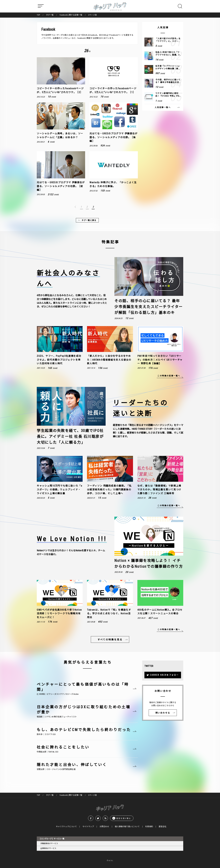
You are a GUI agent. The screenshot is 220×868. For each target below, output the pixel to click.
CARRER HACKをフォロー (164, 675)
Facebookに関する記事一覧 (71, 15)
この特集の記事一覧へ (169, 376)
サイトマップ (88, 827)
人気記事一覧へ (163, 108)
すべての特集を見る (110, 640)
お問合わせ (104, 827)
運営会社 (162, 827)
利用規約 (149, 827)
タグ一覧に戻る (89, 220)
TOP (38, 15)
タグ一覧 (50, 15)
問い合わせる (163, 713)
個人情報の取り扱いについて (127, 827)
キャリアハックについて (66, 827)
